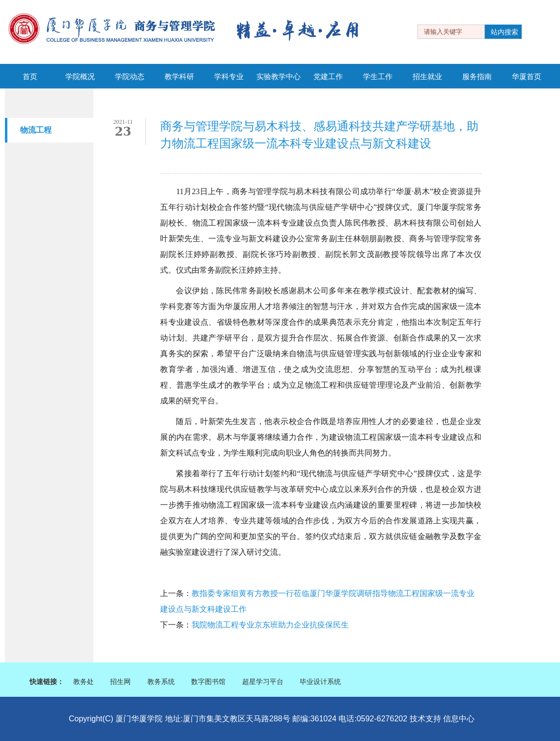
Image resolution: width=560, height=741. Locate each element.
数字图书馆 (208, 682)
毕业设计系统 (320, 682)
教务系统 (161, 682)
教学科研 (179, 76)
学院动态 (130, 76)
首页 (30, 76)
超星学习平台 (263, 682)
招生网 (120, 682)
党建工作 (328, 76)
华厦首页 (527, 76)
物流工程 (36, 130)
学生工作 (378, 76)
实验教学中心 (279, 76)
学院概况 (80, 76)
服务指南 (477, 76)
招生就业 (427, 76)
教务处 (84, 682)
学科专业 (229, 76)
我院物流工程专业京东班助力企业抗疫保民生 (270, 625)
